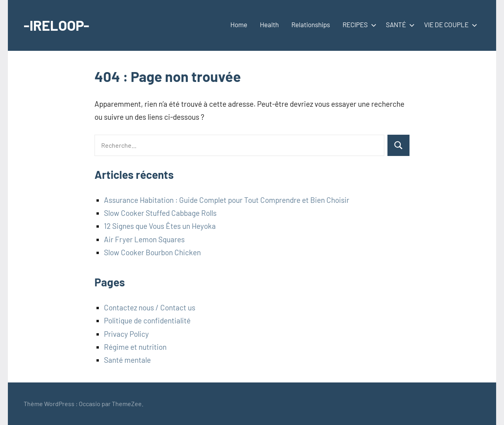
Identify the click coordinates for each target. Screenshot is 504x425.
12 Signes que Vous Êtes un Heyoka (160, 226)
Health (269, 24)
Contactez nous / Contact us (150, 307)
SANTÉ (399, 24)
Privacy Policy (126, 334)
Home (239, 24)
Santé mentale (127, 360)
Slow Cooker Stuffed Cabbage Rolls (160, 213)
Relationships (311, 24)
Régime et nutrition (135, 347)
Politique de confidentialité (147, 320)
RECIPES (358, 24)
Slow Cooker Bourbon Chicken (152, 252)
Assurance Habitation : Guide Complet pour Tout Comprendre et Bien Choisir (227, 200)
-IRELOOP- (57, 25)
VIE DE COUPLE (449, 24)
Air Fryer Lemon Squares (144, 239)
